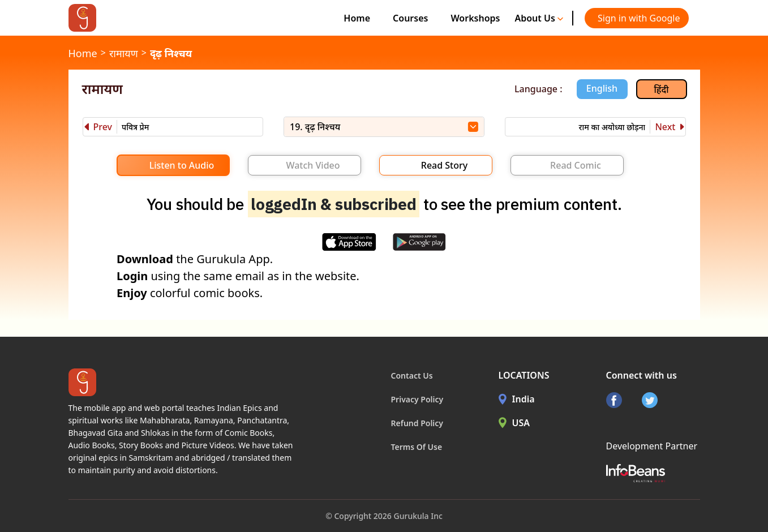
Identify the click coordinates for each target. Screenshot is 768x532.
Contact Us (412, 376)
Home (357, 18)
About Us (539, 18)
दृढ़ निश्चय (171, 53)
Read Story (444, 165)
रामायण (124, 53)
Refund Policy (417, 423)
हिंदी (662, 89)
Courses (410, 18)
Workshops (475, 18)
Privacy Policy (417, 399)
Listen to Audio (182, 165)
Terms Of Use (417, 447)
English (602, 88)
